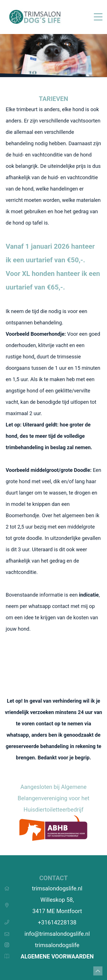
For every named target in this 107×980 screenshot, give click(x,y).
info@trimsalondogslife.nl (57, 933)
